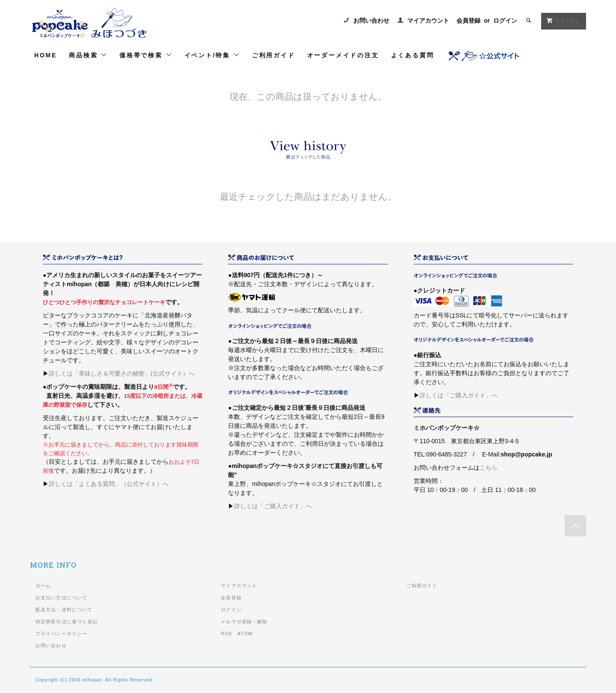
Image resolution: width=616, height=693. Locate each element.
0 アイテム (563, 21)
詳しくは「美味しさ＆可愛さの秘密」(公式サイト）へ (122, 373)
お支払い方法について (61, 598)
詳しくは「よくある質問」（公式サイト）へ (109, 484)
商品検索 (88, 55)
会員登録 (468, 21)
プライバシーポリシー (61, 634)
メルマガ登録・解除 (244, 622)
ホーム (43, 586)
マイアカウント (428, 21)
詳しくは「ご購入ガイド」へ (273, 506)
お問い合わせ (371, 21)
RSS (226, 634)
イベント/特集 (212, 55)
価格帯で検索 (146, 55)
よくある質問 (413, 55)
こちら (489, 468)
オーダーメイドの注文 (343, 55)
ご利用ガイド (274, 55)
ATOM (245, 634)
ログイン (505, 21)
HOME (46, 55)
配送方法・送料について (64, 610)
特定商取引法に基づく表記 (67, 622)
